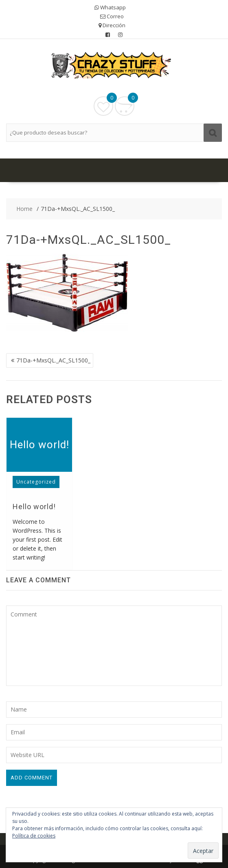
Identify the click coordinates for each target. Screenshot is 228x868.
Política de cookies (34, 836)
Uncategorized (36, 482)
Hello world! (39, 445)
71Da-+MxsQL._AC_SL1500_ (53, 360)
